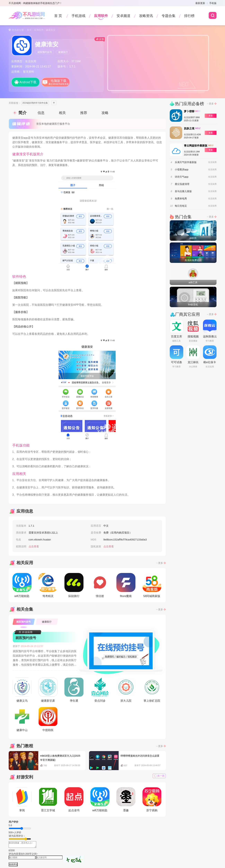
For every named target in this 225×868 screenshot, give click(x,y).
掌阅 (22, 800)
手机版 (213, 3)
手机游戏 (78, 16)
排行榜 (189, 16)
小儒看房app (182, 169)
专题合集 (169, 16)
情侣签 (100, 585)
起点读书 (74, 800)
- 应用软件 (38, 30)
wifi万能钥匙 (22, 585)
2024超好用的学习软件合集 (35, 103)
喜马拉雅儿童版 (183, 191)
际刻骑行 (74, 585)
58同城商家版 (152, 585)
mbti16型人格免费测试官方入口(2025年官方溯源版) (60, 758)
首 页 (58, 16)
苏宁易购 (152, 800)
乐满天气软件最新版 (186, 162)
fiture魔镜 (126, 585)
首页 (29, 30)
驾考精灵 (48, 585)
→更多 (159, 563)
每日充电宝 (181, 206)
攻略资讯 (146, 16)
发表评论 (13, 864)
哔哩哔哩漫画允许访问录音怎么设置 (140, 756)
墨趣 (126, 800)
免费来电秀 (181, 199)
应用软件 (101, 16)
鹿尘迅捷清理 (182, 184)
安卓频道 (123, 16)
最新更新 (200, 3)
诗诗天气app (182, 177)
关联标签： (15, 103)
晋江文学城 (48, 800)
